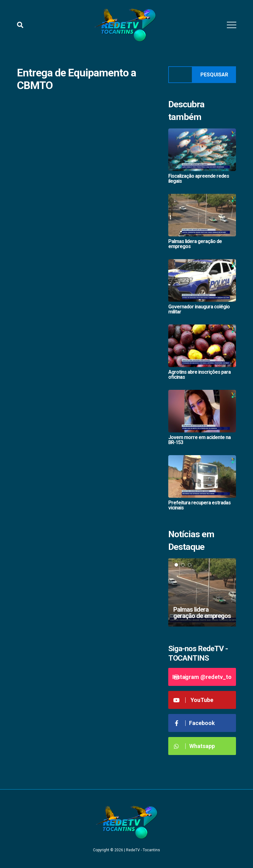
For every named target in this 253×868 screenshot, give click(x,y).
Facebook (194, 723)
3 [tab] (190, 565)
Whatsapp (194, 746)
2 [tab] (183, 565)
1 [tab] (176, 565)
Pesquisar (214, 75)
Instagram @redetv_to (202, 677)
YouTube (193, 700)
